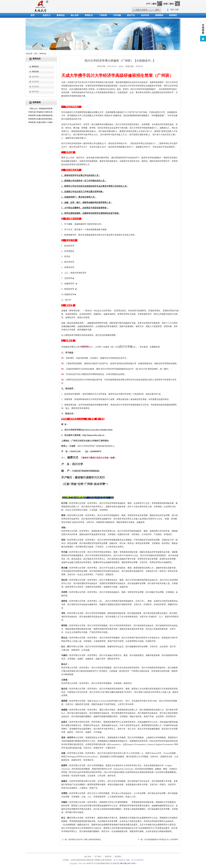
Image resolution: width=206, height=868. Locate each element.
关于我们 (98, 857)
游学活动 (35, 92)
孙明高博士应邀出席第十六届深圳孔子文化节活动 (41, 122)
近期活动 (108, 857)
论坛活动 (35, 82)
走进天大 (47, 15)
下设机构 (103, 15)
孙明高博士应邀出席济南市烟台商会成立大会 (41, 119)
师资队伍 (89, 15)
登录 (172, 10)
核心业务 (75, 15)
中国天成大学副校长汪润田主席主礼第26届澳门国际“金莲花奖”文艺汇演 (41, 112)
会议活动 (35, 76)
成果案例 (159, 15)
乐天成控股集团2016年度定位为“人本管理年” (161, 839)
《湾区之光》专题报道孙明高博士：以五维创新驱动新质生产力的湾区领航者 (41, 109)
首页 (33, 15)
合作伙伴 (145, 15)
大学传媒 (117, 15)
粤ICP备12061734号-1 (128, 863)
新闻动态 (61, 15)
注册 (177, 10)
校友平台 (131, 15)
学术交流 (35, 87)
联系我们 (173, 15)
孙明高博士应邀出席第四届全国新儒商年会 (41, 115)
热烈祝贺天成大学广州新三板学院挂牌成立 (85, 839)
